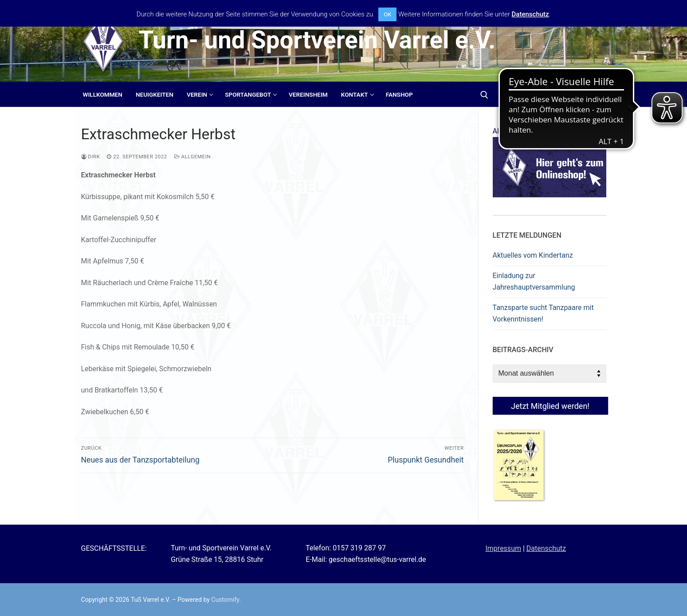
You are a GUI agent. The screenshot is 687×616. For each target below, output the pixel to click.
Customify (225, 600)
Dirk (91, 157)
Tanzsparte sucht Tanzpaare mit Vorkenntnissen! (543, 313)
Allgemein (192, 157)
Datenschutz (546, 548)
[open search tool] (484, 95)
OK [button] (387, 14)
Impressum (503, 548)
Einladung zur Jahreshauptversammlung (534, 281)
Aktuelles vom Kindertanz (533, 255)
